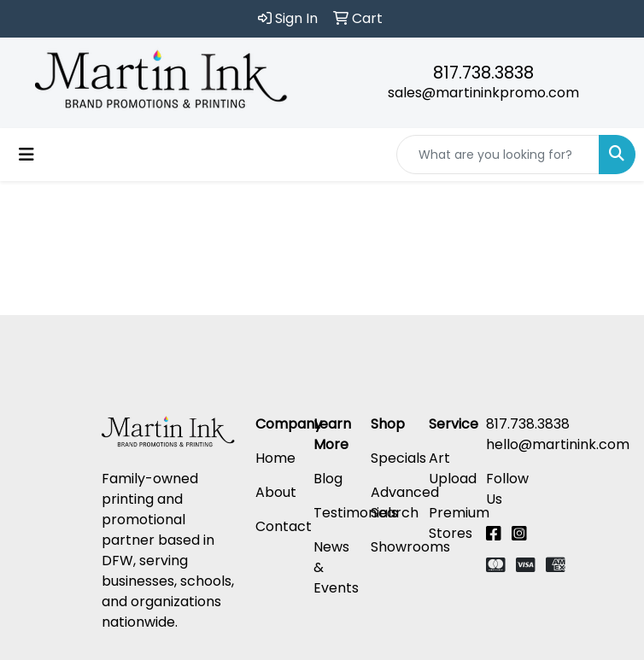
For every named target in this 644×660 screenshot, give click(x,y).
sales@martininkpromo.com (483, 93)
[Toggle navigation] (26, 155)
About (276, 492)
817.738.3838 (483, 73)
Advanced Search (405, 502)
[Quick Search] (498, 155)
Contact (284, 526)
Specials (398, 458)
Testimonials (356, 513)
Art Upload (453, 468)
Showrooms (410, 547)
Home (275, 458)
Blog (328, 479)
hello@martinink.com (558, 444)
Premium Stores (459, 523)
